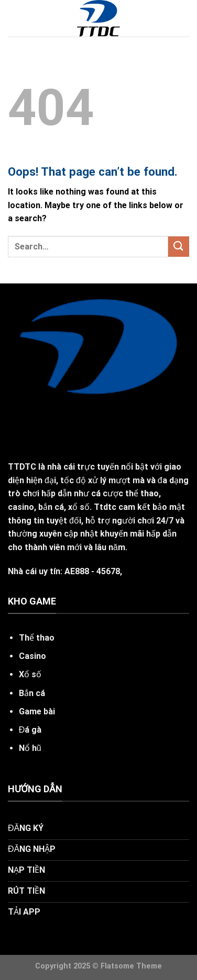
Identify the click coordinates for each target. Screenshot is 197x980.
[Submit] (179, 247)
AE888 (77, 571)
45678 (108, 571)
